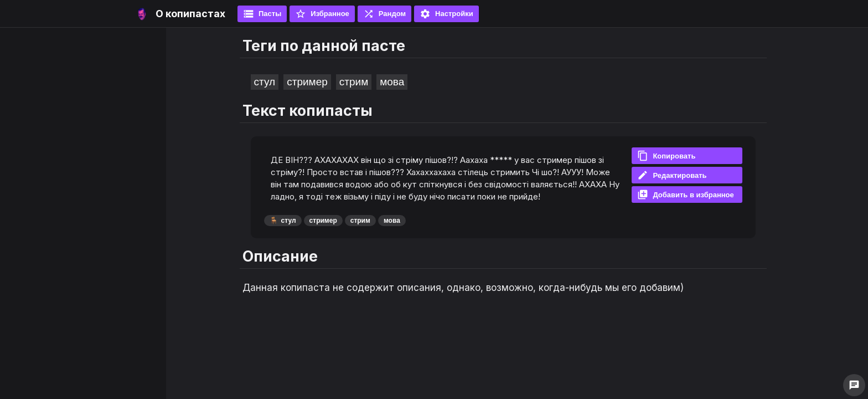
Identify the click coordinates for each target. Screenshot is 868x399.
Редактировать (672, 175)
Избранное (322, 14)
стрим (354, 82)
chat (854, 385)
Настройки (446, 14)
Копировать (666, 156)
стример (307, 82)
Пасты (262, 14)
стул (265, 82)
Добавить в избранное (685, 195)
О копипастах (190, 14)
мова (392, 82)
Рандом (384, 14)
